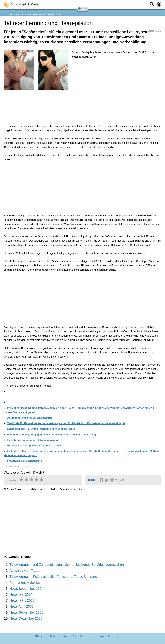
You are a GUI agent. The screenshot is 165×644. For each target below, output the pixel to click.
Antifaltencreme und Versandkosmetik (30, 418)
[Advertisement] (53, 106)
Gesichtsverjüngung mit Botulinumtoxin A (33, 440)
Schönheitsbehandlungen (34, 14)
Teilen (91, 480)
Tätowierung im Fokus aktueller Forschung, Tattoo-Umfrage (53, 577)
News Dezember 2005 (26, 618)
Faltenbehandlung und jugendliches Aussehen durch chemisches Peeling (52, 435)
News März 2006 (22, 600)
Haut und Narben (54, 14)
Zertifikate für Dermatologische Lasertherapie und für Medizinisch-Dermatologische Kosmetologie (66, 423)
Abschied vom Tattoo (25, 571)
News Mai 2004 (21, 594)
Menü (83, 9)
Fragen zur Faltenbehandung (25, 461)
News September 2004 (26, 589)
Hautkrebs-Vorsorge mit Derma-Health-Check (34, 446)
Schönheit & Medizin (12, 14)
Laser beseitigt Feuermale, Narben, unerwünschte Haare (41, 429)
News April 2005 (22, 606)
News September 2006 (26, 612)
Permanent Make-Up (25, 583)
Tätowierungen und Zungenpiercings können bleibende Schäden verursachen (67, 565)
